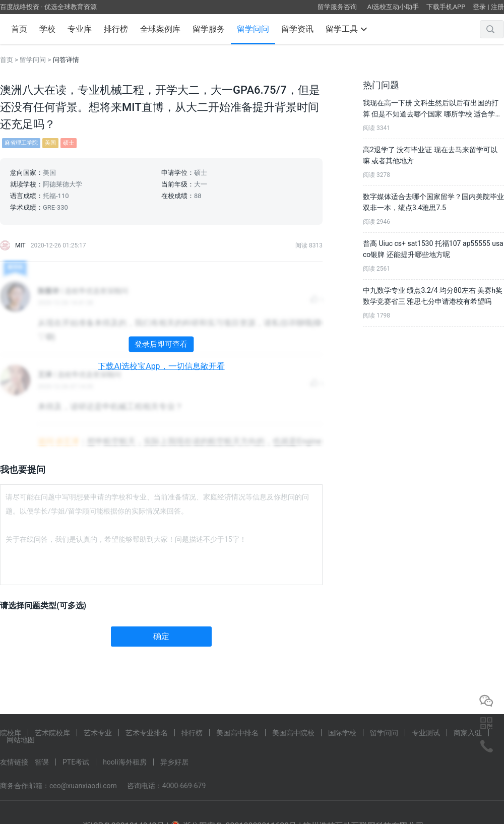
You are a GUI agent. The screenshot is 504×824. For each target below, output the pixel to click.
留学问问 (253, 29)
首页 (19, 29)
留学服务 (209, 29)
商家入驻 (468, 733)
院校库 (11, 733)
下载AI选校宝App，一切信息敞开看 (161, 366)
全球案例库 (160, 29)
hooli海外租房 (125, 762)
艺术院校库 (52, 733)
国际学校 (342, 733)
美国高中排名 (237, 733)
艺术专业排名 (147, 733)
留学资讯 (297, 29)
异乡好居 (174, 762)
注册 (497, 7)
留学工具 (346, 29)
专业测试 (426, 733)
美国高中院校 (293, 733)
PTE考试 (76, 762)
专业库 (80, 29)
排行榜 (116, 29)
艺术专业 (98, 733)
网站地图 (21, 740)
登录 (479, 7)
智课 (42, 762)
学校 (47, 29)
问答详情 (66, 60)
